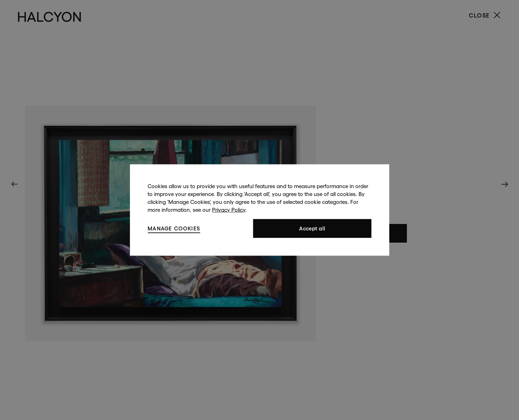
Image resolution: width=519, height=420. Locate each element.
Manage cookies (174, 228)
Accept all (312, 228)
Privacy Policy (229, 210)
